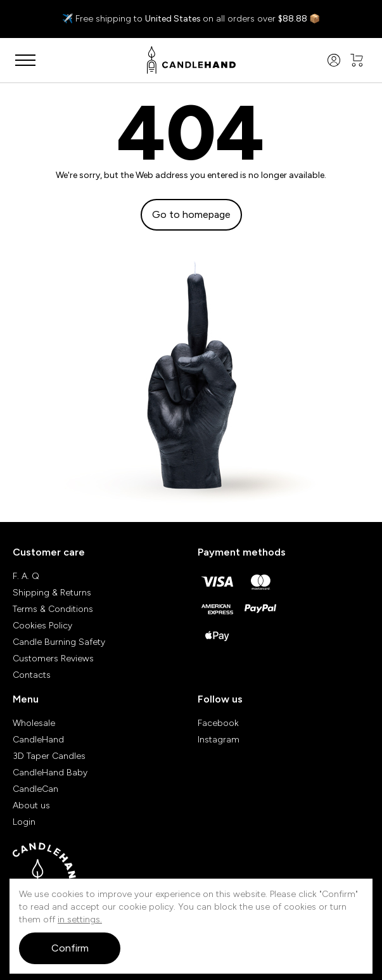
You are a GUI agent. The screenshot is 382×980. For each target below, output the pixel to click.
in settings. (80, 920)
